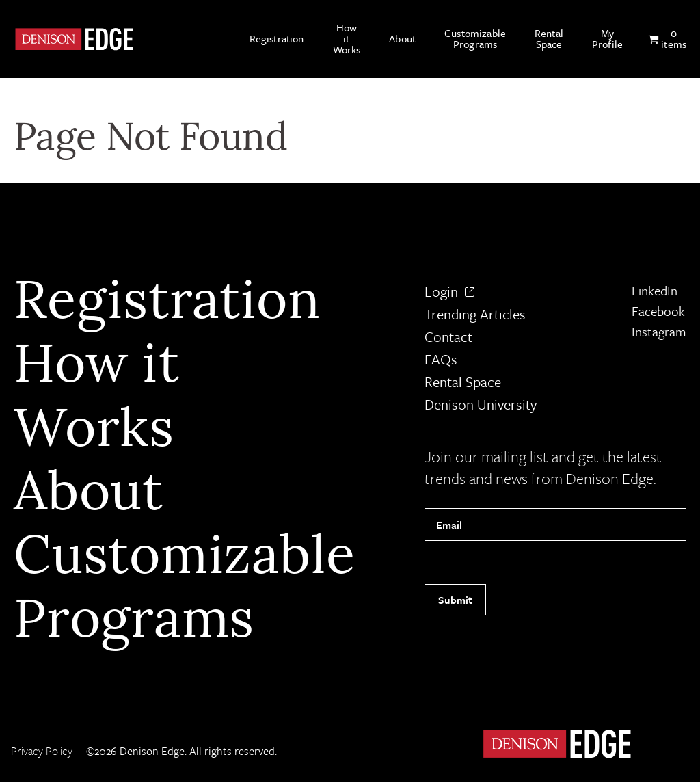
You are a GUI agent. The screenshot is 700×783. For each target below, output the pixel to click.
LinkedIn (655, 292)
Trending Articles (475, 316)
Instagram (659, 333)
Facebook (658, 313)
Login (449, 293)
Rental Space (463, 384)
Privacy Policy (42, 753)
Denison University (481, 406)
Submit (455, 601)
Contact (448, 339)
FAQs (441, 361)
